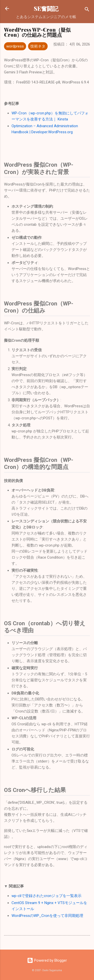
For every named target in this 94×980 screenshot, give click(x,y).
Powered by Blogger (47, 960)
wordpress (15, 46)
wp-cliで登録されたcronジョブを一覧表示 (46, 896)
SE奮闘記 (46, 8)
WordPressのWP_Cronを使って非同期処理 (47, 916)
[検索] (87, 10)
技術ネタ (38, 46)
